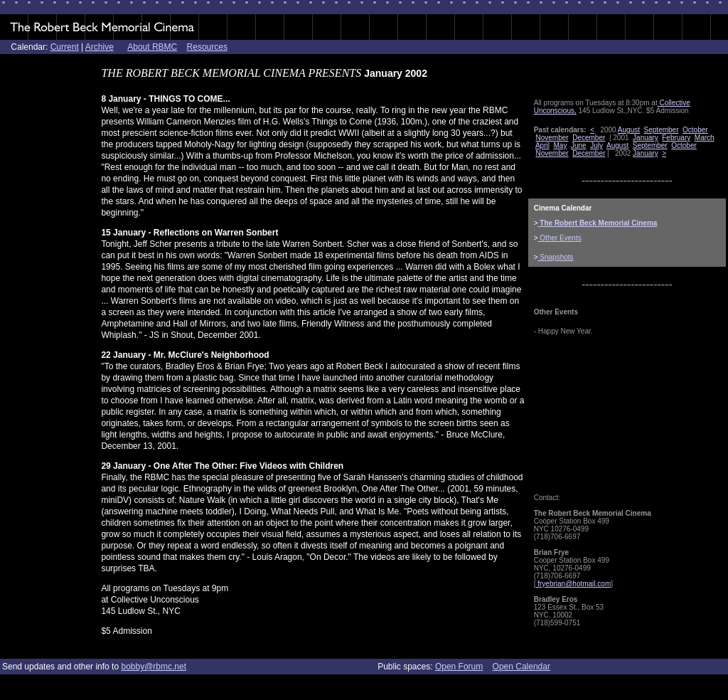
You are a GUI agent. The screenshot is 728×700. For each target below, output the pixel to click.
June (579, 145)
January (646, 138)
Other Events (560, 238)
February (676, 138)
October (695, 130)
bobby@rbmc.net (154, 667)
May (561, 145)
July (596, 145)
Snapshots (556, 257)
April (542, 145)
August (629, 130)
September (662, 130)
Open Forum (459, 667)
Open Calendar (521, 667)
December (589, 138)
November (552, 138)
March (705, 138)
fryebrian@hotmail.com (573, 584)
